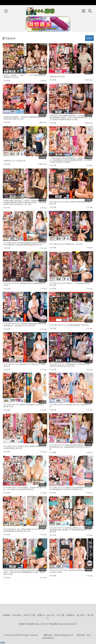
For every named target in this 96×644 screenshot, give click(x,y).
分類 (89, 38)
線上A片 (51, 615)
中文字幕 (7, 81)
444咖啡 (6, 615)
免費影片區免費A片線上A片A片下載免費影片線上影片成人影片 (48, 624)
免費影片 (71, 615)
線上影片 (81, 615)
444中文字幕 (29, 615)
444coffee (17, 615)
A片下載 (61, 615)
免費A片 (41, 615)
